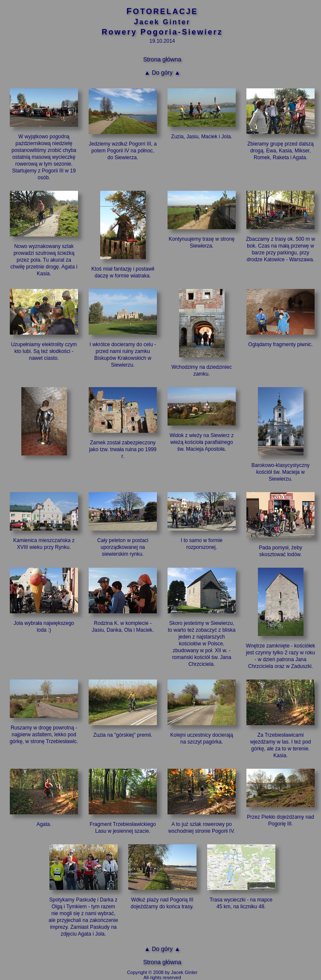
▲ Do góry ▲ (162, 73)
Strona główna (162, 59)
